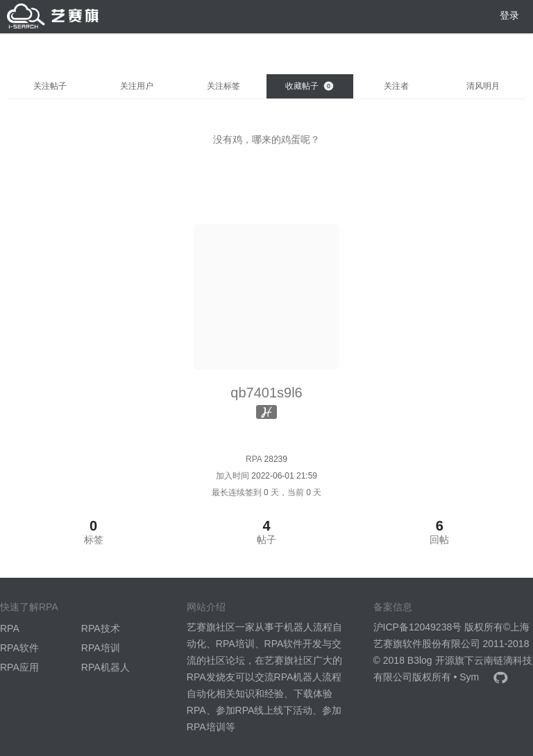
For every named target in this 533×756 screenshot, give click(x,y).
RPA (10, 628)
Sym (469, 677)
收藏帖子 (310, 86)
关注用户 (137, 86)
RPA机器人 (105, 667)
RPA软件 (19, 648)
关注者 (396, 86)
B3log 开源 (431, 660)
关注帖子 (50, 86)
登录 (509, 15)
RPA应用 (19, 667)
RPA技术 (101, 628)
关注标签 (223, 86)
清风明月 (483, 86)
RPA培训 (101, 648)
